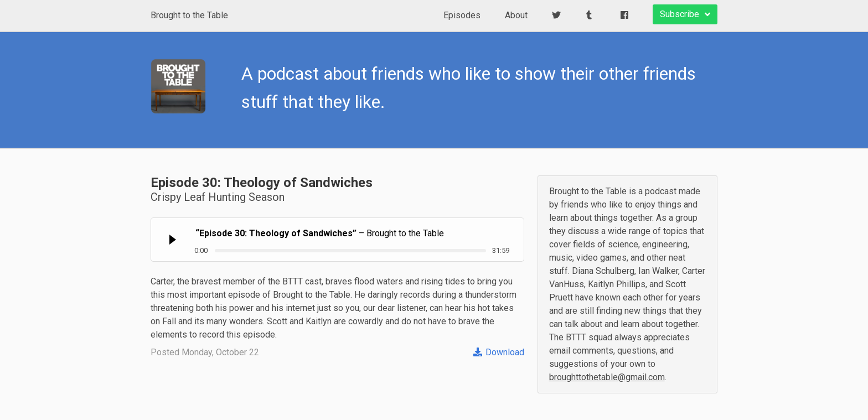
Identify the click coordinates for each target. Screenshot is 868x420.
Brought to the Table (189, 15)
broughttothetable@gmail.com (607, 377)
